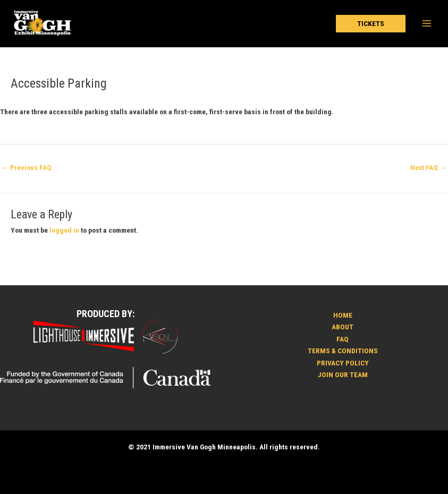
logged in (64, 230)
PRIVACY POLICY (343, 363)
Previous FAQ (26, 167)
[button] (371, 24)
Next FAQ (429, 167)
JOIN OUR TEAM (343, 374)
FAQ (343, 339)
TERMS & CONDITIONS (343, 351)
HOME (343, 315)
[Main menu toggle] (427, 24)
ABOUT (343, 327)
